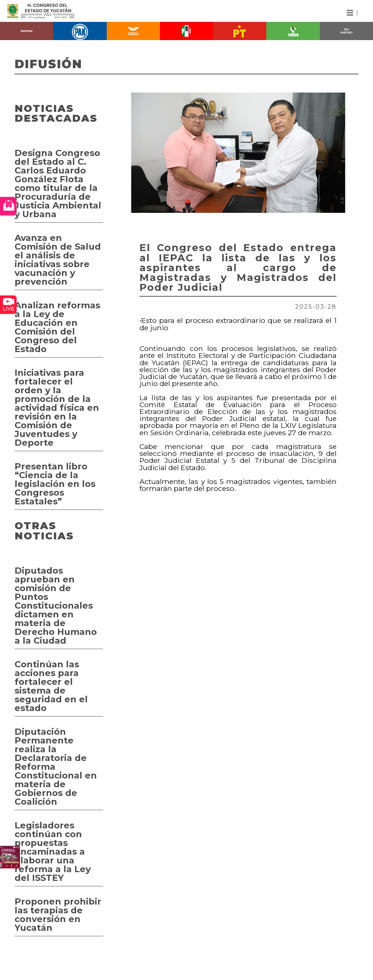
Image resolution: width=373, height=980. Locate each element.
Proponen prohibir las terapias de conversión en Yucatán (58, 915)
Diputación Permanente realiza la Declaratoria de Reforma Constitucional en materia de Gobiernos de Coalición (56, 767)
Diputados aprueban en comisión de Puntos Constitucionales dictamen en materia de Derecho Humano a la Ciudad (56, 606)
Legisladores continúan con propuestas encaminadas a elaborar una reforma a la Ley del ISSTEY (53, 852)
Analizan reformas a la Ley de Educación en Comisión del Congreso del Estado (57, 327)
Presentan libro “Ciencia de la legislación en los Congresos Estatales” (55, 484)
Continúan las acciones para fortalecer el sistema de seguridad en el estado (51, 686)
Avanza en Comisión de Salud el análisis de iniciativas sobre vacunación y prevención (58, 260)
